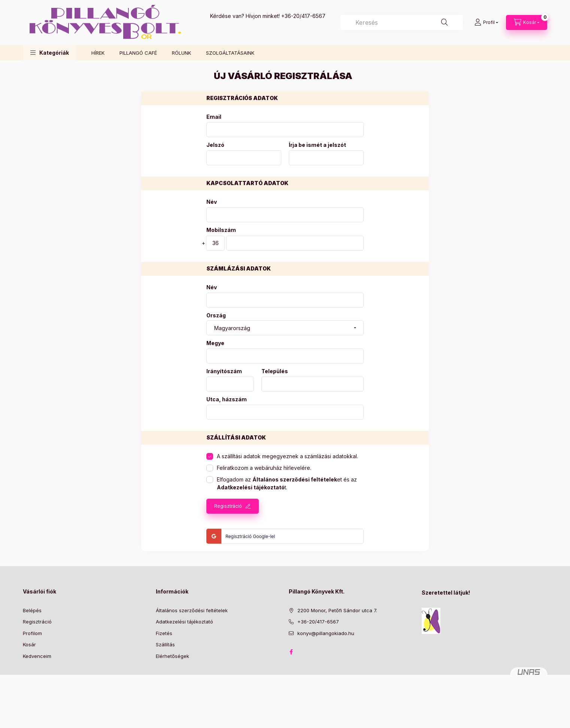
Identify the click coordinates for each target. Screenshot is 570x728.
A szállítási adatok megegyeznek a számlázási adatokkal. (287, 456)
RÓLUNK (181, 53)
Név (212, 202)
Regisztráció (228, 506)
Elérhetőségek (172, 656)
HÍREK (98, 53)
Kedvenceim (37, 656)
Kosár (29, 644)
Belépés (32, 610)
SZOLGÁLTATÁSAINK (230, 53)
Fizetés (164, 633)
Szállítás (165, 644)
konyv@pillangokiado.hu (326, 633)
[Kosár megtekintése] (527, 22)
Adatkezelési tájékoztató (184, 622)
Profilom (32, 633)
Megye (215, 343)
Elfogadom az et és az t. (287, 483)
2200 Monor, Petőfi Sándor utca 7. (337, 610)
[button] (50, 53)
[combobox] (402, 22)
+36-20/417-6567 (303, 16)
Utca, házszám (227, 399)
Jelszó (215, 145)
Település (275, 371)
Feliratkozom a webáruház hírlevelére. (264, 468)
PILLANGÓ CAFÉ (138, 53)
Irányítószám (224, 371)
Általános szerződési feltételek (192, 610)
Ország (216, 315)
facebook (291, 652)
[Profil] (486, 22)
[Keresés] (445, 22)
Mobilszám (221, 230)
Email (214, 117)
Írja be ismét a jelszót (317, 145)
